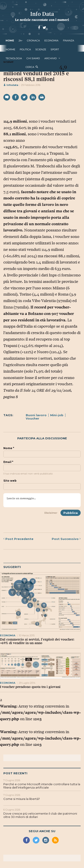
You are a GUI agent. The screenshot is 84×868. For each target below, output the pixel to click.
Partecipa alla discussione (42, 438)
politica (25, 49)
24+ (20, 41)
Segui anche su (42, 831)
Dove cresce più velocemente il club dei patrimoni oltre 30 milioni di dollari (40, 815)
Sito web (10, 481)
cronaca (33, 41)
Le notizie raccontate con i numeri (42, 20)
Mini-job (57, 415)
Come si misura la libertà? (22, 799)
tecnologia (14, 58)
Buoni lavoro (36, 415)
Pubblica (71, 513)
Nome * (9, 448)
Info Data (42, 14)
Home (10, 41)
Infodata (11, 85)
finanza (69, 41)
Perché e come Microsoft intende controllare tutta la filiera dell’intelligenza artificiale (42, 786)
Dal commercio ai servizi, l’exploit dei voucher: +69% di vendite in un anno (37, 641)
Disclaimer (51, 513)
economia (51, 41)
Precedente (18, 539)
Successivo (66, 539)
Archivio (51, 58)
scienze (41, 49)
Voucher (32, 418)
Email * (8, 462)
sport (55, 49)
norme (10, 49)
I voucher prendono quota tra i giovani (30, 687)
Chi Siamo (33, 58)
